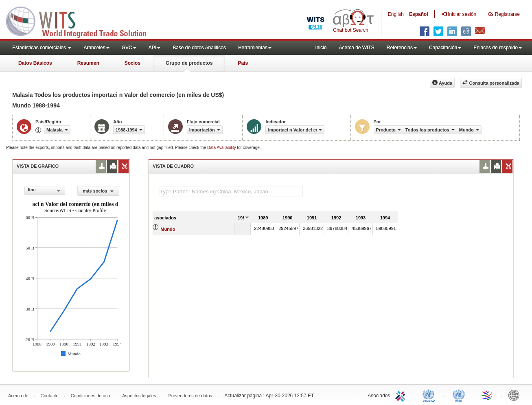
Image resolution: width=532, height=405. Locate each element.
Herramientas (255, 48)
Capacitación (445, 48)
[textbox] (231, 192)
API (154, 48)
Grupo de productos (189, 63)
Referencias (402, 48)
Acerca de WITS (356, 48)
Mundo (168, 229)
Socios (132, 63)
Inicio (321, 48)
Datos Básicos (35, 63)
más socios (98, 191)
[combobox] (45, 190)
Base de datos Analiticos (199, 48)
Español (419, 14)
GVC (129, 48)
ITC (402, 395)
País (243, 63)
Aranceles (96, 48)
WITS (81, 20)
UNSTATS (459, 395)
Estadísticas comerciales (42, 48)
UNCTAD (430, 395)
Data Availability (222, 148)
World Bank (516, 395)
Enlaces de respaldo (498, 48)
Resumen (88, 63)
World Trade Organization (487, 395)
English (396, 14)
